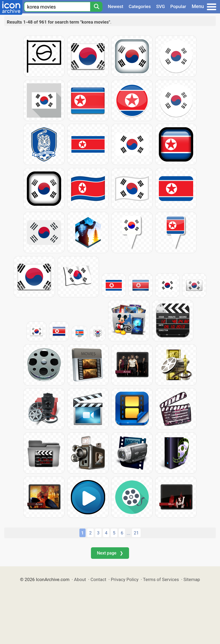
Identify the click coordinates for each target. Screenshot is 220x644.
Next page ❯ (110, 553)
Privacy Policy (125, 579)
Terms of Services (161, 579)
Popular (178, 6)
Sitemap (192, 579)
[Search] (96, 7)
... (128, 533)
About (80, 579)
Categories (140, 6)
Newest (115, 6)
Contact (98, 579)
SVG (161, 6)
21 (136, 533)
